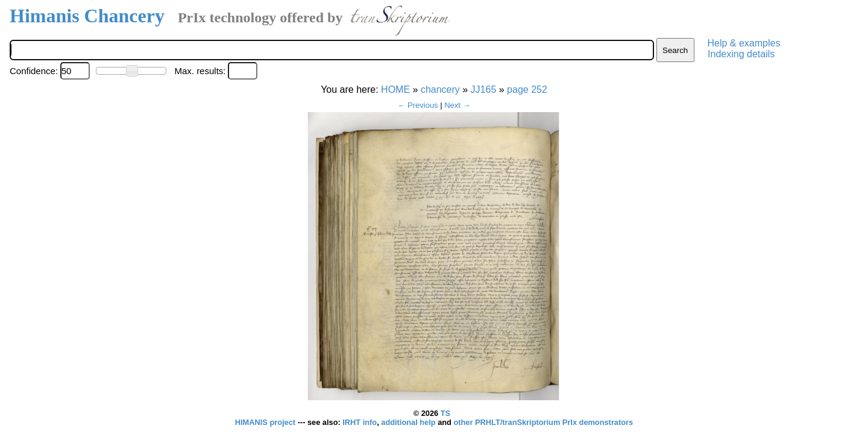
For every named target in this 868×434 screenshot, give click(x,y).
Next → (457, 105)
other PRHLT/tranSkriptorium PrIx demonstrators (543, 422)
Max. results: (200, 71)
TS (445, 413)
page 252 (527, 90)
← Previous (417, 105)
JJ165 (484, 90)
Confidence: (34, 71)
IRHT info (360, 422)
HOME (395, 90)
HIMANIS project (266, 422)
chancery (440, 90)
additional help (409, 422)
